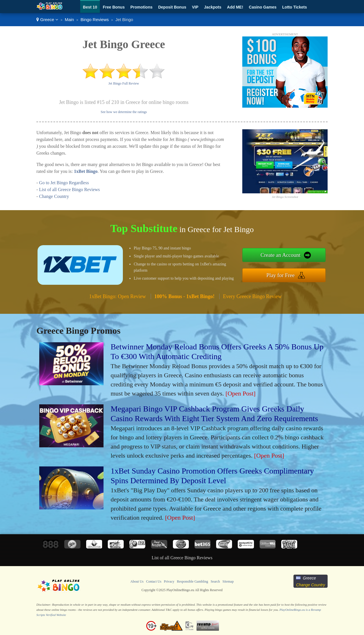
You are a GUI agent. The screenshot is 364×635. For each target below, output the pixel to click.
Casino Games (263, 7)
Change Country (54, 196)
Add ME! (235, 7)
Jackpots (213, 7)
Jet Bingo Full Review (124, 83)
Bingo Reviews (95, 20)
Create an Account (280, 255)
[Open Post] (241, 393)
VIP (195, 7)
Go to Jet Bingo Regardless (64, 183)
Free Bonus (114, 7)
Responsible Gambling (193, 581)
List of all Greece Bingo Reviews (69, 190)
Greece (47, 20)
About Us (137, 581)
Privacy (169, 581)
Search (215, 581)
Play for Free (281, 275)
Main (70, 20)
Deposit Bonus (172, 7)
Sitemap (228, 581)
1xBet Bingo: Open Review (118, 296)
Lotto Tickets (294, 7)
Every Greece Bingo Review (252, 296)
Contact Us (154, 581)
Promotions (141, 7)
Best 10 (90, 7)
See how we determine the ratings (124, 112)
